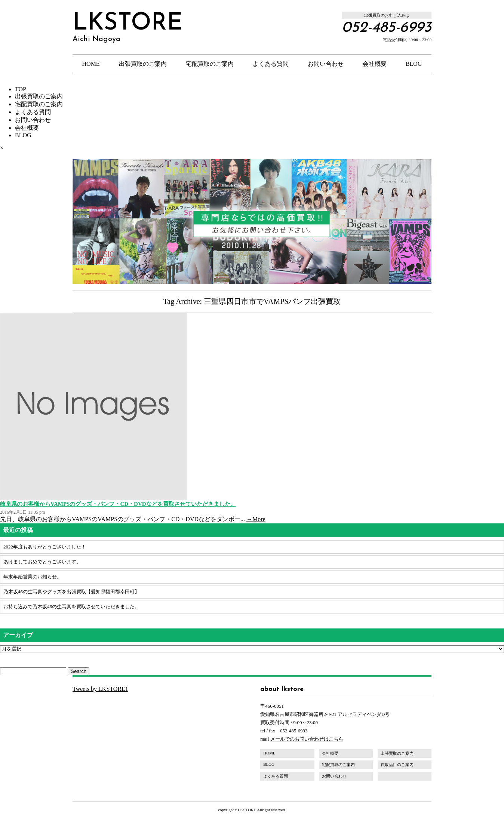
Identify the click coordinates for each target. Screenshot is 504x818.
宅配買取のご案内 (210, 64)
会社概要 (375, 64)
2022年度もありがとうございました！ (45, 547)
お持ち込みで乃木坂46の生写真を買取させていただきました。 (71, 607)
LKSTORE (127, 27)
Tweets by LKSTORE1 (100, 689)
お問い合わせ (326, 64)
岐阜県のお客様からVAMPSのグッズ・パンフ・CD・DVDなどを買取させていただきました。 (118, 504)
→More (256, 519)
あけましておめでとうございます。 (42, 562)
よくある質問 (271, 64)
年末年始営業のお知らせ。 (33, 577)
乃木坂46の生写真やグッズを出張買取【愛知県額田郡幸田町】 (71, 592)
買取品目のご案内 (397, 765)
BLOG (414, 64)
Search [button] (79, 671)
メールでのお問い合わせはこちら (307, 739)
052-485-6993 (387, 28)
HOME (91, 64)
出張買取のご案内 (143, 64)
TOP (21, 89)
